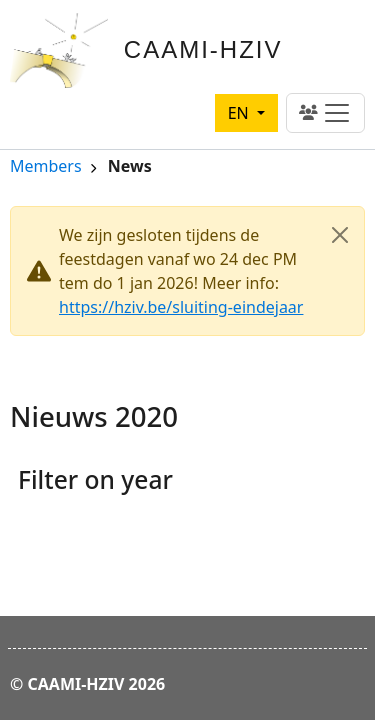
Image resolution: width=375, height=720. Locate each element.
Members (46, 167)
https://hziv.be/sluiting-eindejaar (181, 307)
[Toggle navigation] (325, 113)
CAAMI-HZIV (203, 49)
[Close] (340, 235)
